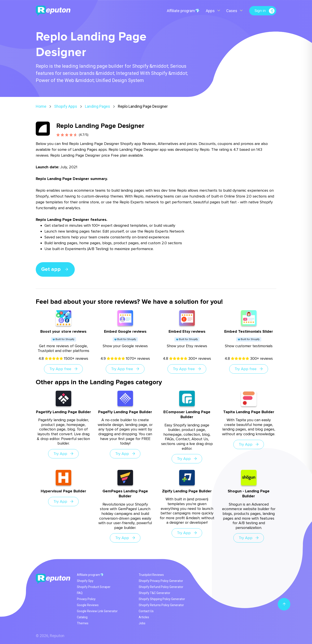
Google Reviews (88, 605)
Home (41, 106)
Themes (83, 623)
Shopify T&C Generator (154, 593)
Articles (144, 617)
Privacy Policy (86, 599)
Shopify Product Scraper (94, 587)
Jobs (142, 623)
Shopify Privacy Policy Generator (161, 581)
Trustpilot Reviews (151, 575)
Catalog (82, 617)
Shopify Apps (66, 106)
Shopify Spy (85, 581)
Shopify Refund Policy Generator (161, 587)
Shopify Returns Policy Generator (161, 605)
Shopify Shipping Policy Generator (162, 599)
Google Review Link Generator (97, 611)
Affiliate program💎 (183, 11)
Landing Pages (97, 106)
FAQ (80, 593)
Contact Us (146, 611)
